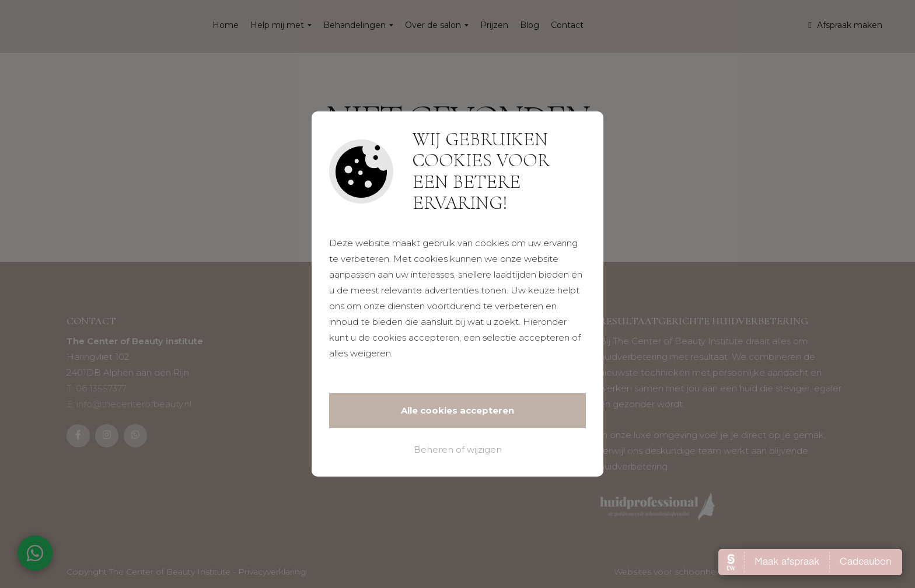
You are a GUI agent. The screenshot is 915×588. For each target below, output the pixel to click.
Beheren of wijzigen (458, 449)
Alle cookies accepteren (457, 410)
